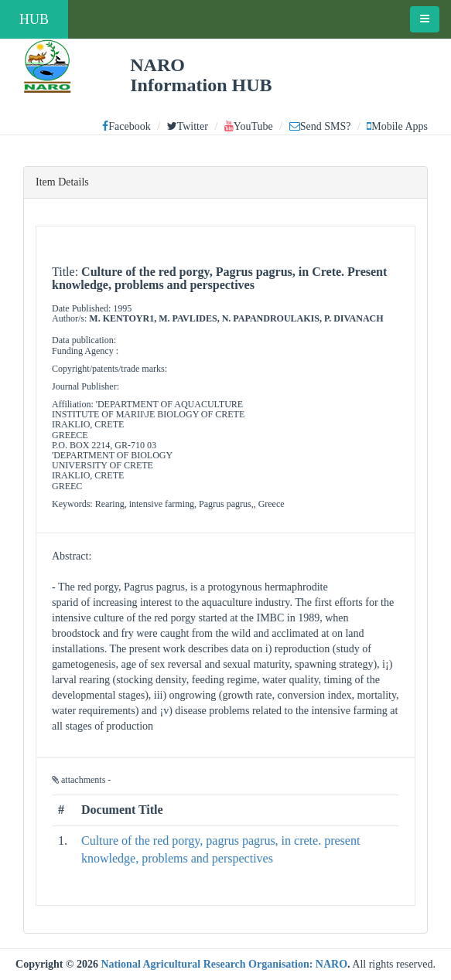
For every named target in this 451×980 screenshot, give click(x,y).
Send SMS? (320, 126)
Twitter (188, 126)
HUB (34, 19)
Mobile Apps (397, 126)
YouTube (249, 126)
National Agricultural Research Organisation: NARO (224, 964)
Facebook (126, 126)
